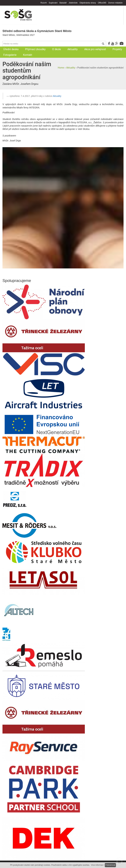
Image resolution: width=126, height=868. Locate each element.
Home (61, 68)
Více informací (97, 865)
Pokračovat (110, 865)
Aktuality (71, 68)
